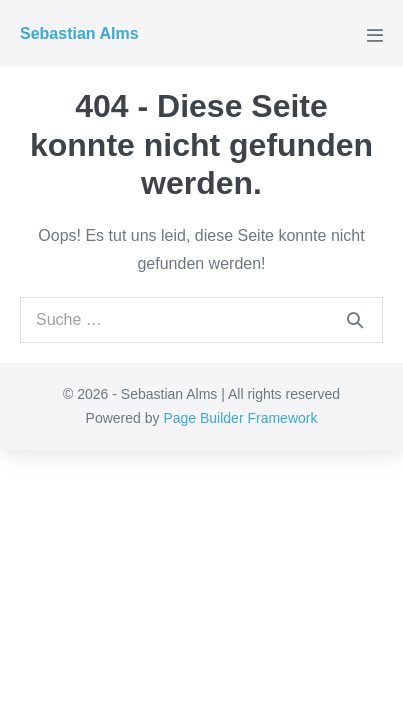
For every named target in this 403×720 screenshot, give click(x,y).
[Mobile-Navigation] (375, 35)
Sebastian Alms (79, 33)
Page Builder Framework (240, 418)
